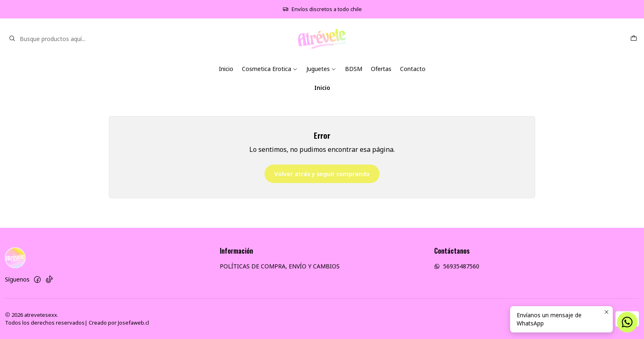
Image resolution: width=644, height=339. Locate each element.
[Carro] (634, 39)
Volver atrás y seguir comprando (322, 174)
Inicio (226, 69)
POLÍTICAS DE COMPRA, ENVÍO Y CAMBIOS (280, 266)
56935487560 (457, 266)
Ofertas (381, 69)
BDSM (354, 69)
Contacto (413, 69)
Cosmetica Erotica (270, 69)
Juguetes (321, 69)
